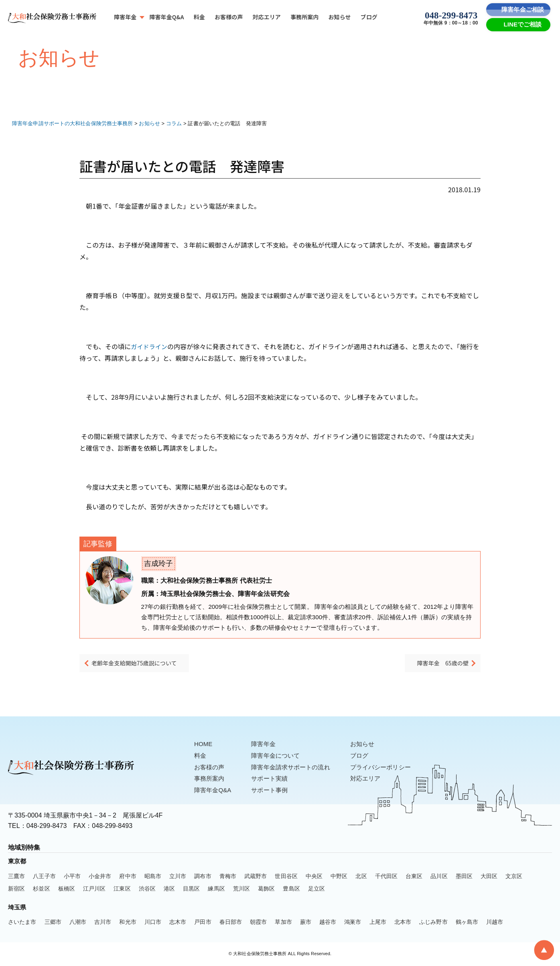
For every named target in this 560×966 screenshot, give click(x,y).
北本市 (403, 923)
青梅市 (228, 877)
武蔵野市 (256, 877)
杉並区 (41, 889)
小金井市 (100, 877)
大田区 (489, 877)
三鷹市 (16, 877)
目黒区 (191, 889)
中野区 (339, 877)
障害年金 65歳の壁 (435, 665)
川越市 (495, 923)
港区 (169, 889)
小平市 (72, 877)
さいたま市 (22, 923)
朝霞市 (258, 923)
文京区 (514, 877)
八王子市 (44, 877)
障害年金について (280, 756)
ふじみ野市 (433, 923)
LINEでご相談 (523, 24)
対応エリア (267, 17)
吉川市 (103, 923)
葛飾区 (266, 889)
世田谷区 (286, 877)
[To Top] (544, 950)
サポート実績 (273, 779)
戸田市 (203, 923)
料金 (199, 17)
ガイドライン (150, 346)
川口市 (153, 923)
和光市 (128, 923)
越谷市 (328, 923)
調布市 (203, 877)
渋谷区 (147, 889)
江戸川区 (94, 889)
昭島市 (153, 877)
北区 (361, 877)
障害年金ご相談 (523, 9)
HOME (204, 745)
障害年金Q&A (166, 17)
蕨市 (306, 923)
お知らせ (339, 17)
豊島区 (291, 889)
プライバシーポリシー (390, 768)
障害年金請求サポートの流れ (296, 768)
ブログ (369, 17)
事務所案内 (305, 17)
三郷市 (53, 923)
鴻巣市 (353, 923)
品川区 (439, 877)
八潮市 (78, 923)
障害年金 (125, 17)
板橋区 (67, 889)
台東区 (414, 877)
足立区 (317, 889)
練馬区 (216, 889)
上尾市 (378, 923)
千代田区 (386, 877)
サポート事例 (273, 791)
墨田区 (464, 877)
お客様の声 (229, 17)
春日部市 (231, 923)
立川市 (178, 877)
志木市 (178, 923)
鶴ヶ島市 (467, 923)
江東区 (122, 889)
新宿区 (16, 889)
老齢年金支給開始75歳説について (146, 665)
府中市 (128, 877)
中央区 (314, 877)
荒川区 (241, 889)
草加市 (283, 923)
